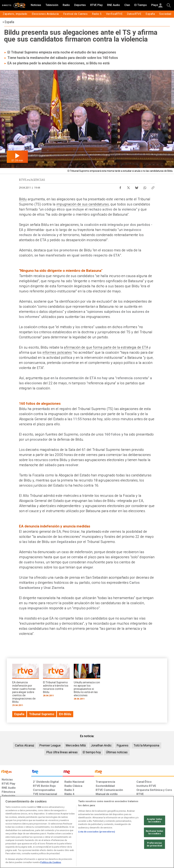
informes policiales (57, 352)
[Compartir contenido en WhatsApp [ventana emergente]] (145, 187)
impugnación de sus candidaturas (83, 204)
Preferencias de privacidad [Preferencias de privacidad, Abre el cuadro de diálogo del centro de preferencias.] (154, 844)
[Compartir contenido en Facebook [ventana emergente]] (120, 187)
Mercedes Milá (76, 745)
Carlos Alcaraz (25, 745)
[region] (87, 832)
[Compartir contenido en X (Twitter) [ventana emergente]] (128, 187)
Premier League (50, 745)
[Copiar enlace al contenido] (153, 187)
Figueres (123, 745)
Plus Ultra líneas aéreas (62, 752)
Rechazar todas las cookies (154, 832)
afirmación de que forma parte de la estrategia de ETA (106, 347)
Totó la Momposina (146, 745)
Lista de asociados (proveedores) (97, 832)
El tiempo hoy (92, 752)
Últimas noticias (117, 752)
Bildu (23, 199)
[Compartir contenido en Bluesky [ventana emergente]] (137, 187)
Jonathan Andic (101, 745)
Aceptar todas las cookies (155, 820)
